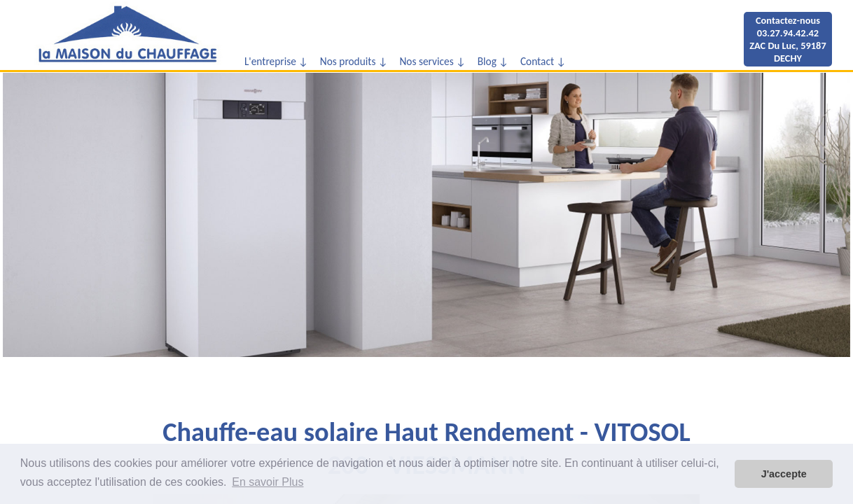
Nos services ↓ (432, 61)
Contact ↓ (543, 61)
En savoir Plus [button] (268, 482)
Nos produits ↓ (354, 61)
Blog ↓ (493, 61)
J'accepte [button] (784, 474)
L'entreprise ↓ (276, 61)
